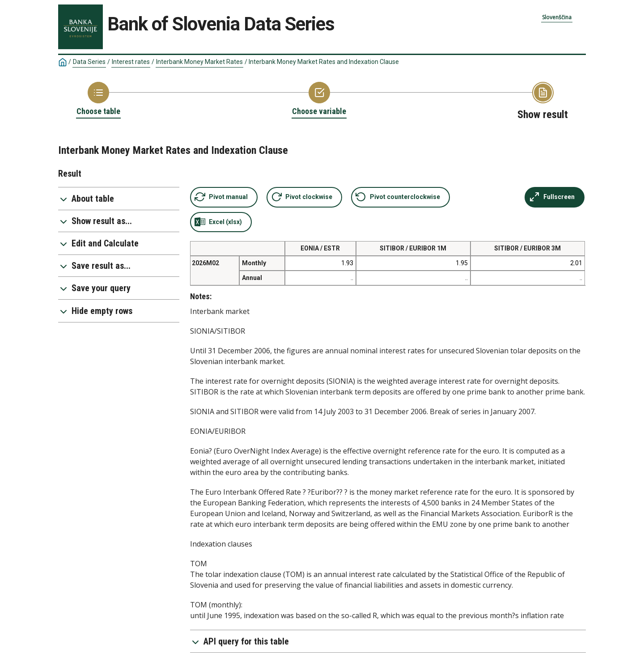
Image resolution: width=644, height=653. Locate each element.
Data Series (89, 62)
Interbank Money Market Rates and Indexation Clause (324, 62)
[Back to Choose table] (98, 99)
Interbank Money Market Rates (199, 62)
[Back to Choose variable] (319, 99)
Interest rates (131, 62)
